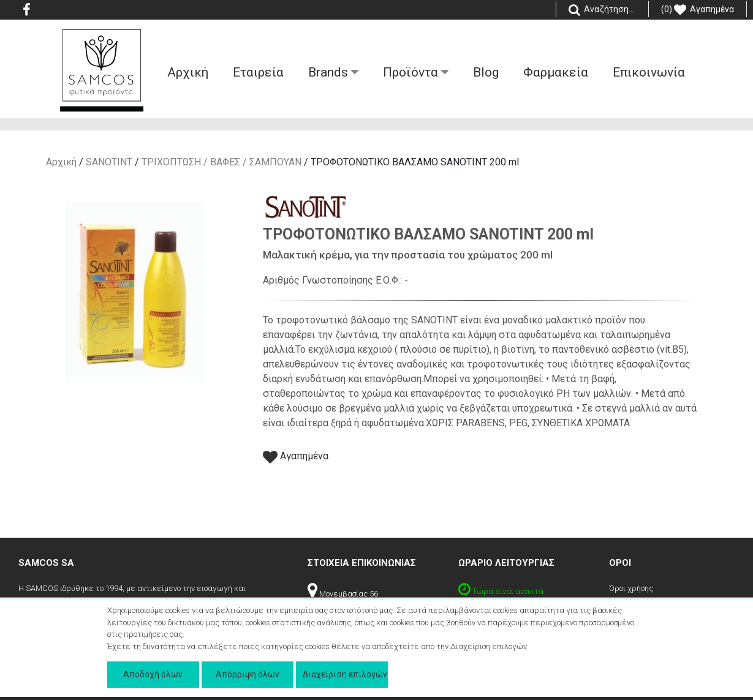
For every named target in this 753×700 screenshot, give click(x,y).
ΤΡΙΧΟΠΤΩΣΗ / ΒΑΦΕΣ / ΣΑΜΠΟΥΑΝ (221, 162)
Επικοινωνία (649, 72)
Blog (486, 72)
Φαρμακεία (556, 72)
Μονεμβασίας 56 (343, 594)
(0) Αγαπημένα (698, 10)
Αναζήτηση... (602, 10)
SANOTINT (109, 162)
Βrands (333, 72)
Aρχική (188, 72)
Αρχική (61, 162)
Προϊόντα (416, 72)
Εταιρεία (258, 72)
